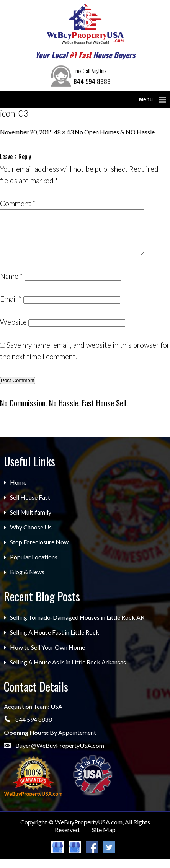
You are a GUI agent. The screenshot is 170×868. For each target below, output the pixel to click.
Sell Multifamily (31, 521)
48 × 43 (64, 132)
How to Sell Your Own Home (47, 656)
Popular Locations (34, 566)
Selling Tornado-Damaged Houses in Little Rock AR (77, 626)
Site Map (104, 839)
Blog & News (27, 581)
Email (11, 308)
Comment (18, 203)
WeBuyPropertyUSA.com (89, 831)
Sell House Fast (30, 506)
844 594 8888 (92, 81)
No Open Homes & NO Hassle (115, 132)
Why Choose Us (31, 536)
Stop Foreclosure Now (39, 551)
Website (13, 331)
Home (18, 491)
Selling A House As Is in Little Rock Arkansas (68, 671)
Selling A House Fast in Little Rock (55, 641)
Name (11, 285)
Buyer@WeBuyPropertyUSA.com (60, 755)
